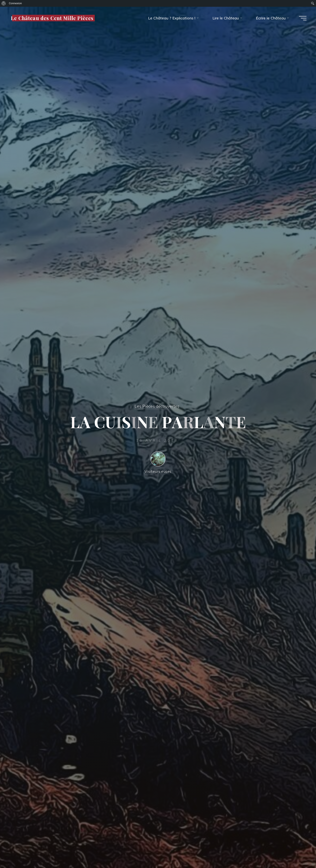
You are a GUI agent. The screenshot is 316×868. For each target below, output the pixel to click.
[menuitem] (4, 3)
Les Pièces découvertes (157, 406)
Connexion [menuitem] (15, 3)
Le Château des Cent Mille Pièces (52, 18)
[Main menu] (303, 18)
